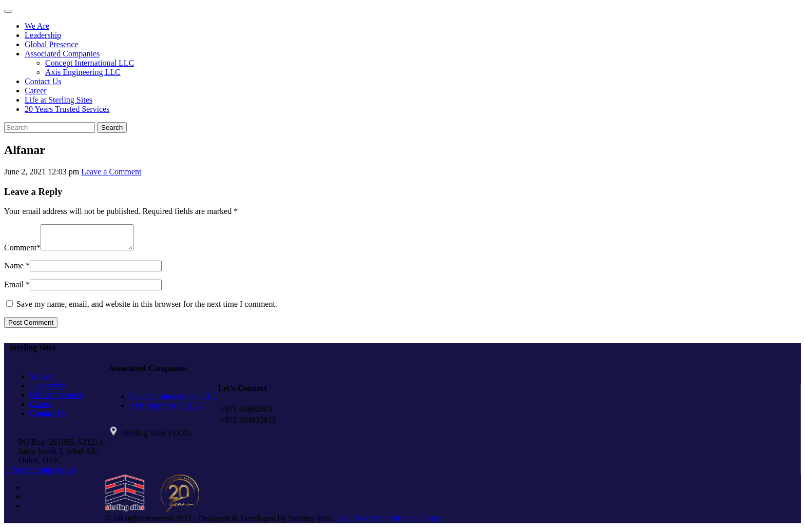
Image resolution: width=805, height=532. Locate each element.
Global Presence (51, 44)
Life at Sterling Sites (59, 100)
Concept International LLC (90, 63)
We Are (37, 26)
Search (112, 127)
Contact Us (43, 81)
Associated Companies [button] (62, 54)
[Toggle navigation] (8, 11)
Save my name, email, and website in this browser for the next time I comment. (147, 309)
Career (36, 91)
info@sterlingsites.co (40, 474)
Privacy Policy (417, 523)
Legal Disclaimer (363, 523)
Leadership (43, 35)
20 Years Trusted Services (67, 109)
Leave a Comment (111, 172)
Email (14, 289)
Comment (20, 252)
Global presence (56, 399)
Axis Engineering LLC (83, 72)
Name (14, 270)
